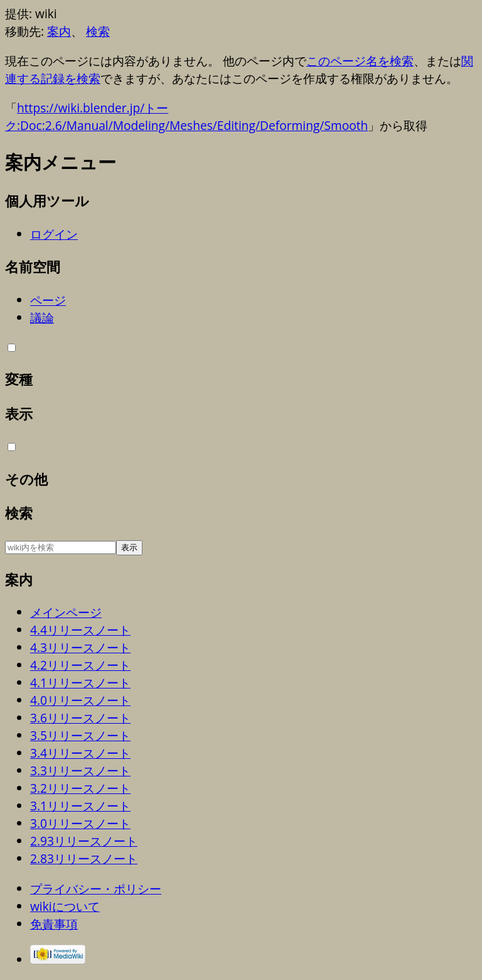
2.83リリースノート (84, 858)
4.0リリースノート (80, 700)
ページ (48, 300)
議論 (42, 318)
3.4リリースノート (80, 753)
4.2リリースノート (80, 665)
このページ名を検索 (360, 61)
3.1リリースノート (80, 806)
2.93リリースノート (84, 841)
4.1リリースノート (80, 683)
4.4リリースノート (80, 630)
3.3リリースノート (80, 770)
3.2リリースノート (80, 788)
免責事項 (54, 924)
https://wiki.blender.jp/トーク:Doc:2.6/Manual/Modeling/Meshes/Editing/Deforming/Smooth (186, 117)
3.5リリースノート (80, 735)
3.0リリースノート (80, 823)
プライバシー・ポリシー (96, 889)
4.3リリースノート (80, 647)
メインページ (66, 612)
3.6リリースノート (80, 718)
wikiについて (65, 906)
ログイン (54, 234)
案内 (59, 31)
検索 (98, 31)
